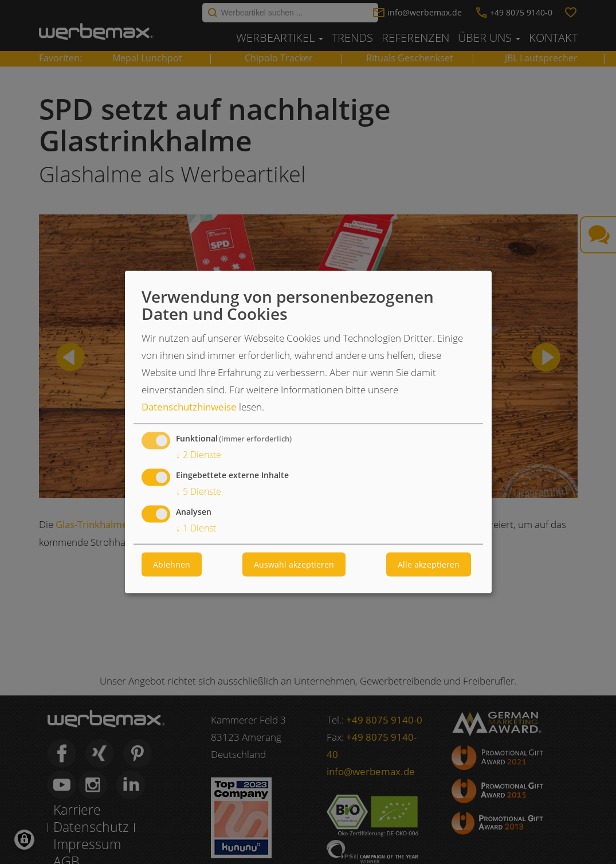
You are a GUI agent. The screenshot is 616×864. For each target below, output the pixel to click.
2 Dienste (199, 455)
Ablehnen (172, 564)
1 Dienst (196, 528)
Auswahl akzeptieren (294, 564)
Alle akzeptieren (429, 564)
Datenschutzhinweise (189, 407)
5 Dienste (199, 492)
